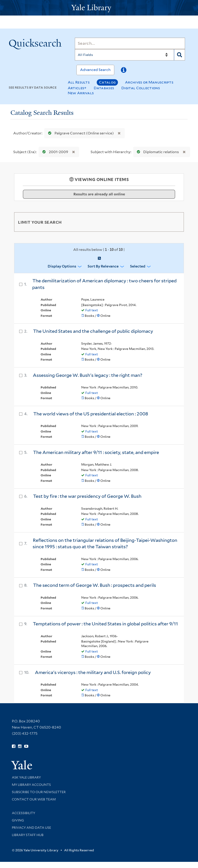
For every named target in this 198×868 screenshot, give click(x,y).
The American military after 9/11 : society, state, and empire (96, 452)
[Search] (130, 43)
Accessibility (23, 813)
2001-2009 (54, 152)
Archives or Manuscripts (149, 82)
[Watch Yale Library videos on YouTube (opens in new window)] (26, 746)
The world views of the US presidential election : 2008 (91, 414)
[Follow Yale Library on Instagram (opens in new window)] (20, 746)
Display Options (62, 266)
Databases (104, 88)
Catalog (107, 82)
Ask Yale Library (26, 777)
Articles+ (77, 88)
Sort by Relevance (103, 266)
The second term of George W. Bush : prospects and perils (95, 585)
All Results (79, 82)
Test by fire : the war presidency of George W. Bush (87, 496)
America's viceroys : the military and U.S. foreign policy (93, 672)
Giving (18, 820)
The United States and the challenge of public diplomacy (93, 331)
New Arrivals (81, 93)
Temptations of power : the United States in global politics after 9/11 (105, 624)
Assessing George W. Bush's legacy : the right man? (88, 375)
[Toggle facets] (175, 222)
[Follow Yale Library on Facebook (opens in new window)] (14, 746)
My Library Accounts (31, 785)
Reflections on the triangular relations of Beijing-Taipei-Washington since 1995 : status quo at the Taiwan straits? (105, 544)
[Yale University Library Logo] (99, 8)
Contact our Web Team (34, 799)
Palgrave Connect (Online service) (80, 133)
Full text (92, 310)
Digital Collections (141, 88)
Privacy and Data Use (31, 828)
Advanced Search (95, 70)
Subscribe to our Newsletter (39, 792)
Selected (138, 266)
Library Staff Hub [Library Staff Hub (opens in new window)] (28, 835)
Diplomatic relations (157, 152)
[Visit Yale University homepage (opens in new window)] (22, 763)
